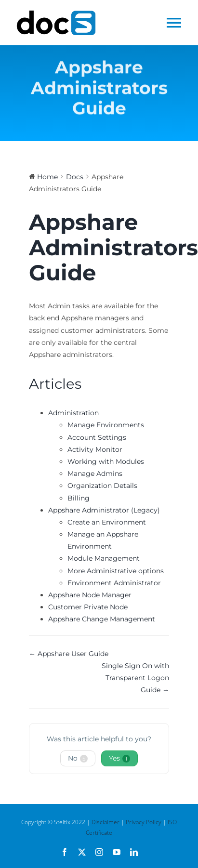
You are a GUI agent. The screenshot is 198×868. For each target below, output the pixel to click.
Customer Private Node (88, 607)
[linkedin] (134, 852)
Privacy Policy (144, 822)
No (78, 758)
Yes (119, 758)
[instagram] (99, 852)
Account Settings (97, 437)
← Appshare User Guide (69, 654)
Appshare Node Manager (90, 595)
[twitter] (82, 852)
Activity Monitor (95, 449)
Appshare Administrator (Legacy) (104, 510)
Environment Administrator (114, 583)
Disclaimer (106, 822)
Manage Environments (106, 425)
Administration (73, 413)
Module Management (104, 558)
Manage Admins (95, 473)
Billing (79, 498)
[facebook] (65, 852)
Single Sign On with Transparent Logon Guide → (135, 678)
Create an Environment (107, 522)
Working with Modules (106, 461)
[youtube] (117, 852)
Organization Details (102, 486)
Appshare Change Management (102, 619)
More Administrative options (116, 571)
